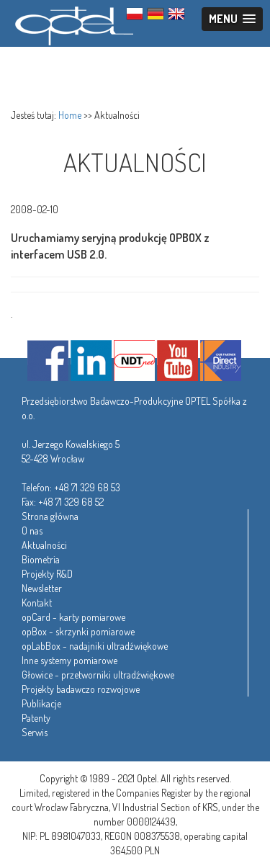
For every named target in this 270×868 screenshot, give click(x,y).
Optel (72, 23)
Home (70, 115)
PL (135, 14)
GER (156, 14)
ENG (176, 14)
